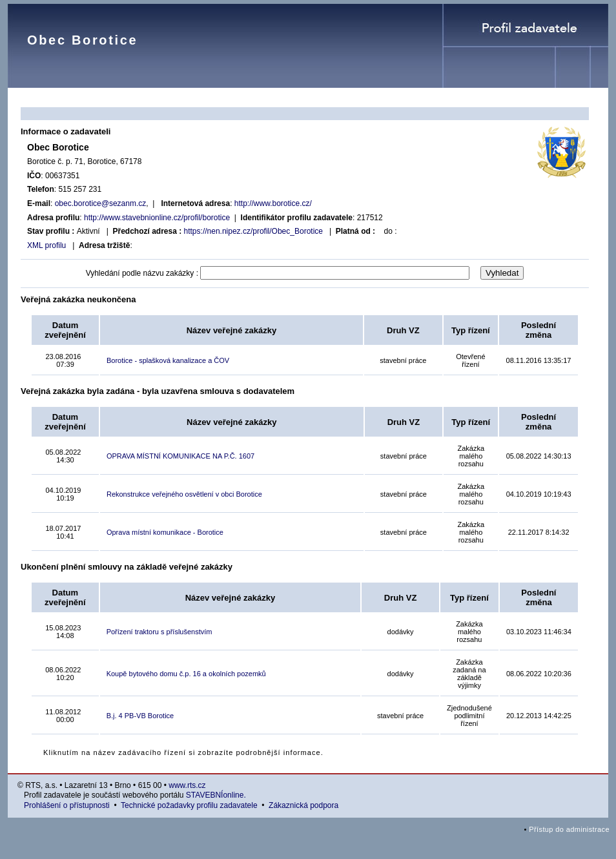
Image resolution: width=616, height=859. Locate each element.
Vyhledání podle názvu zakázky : (142, 273)
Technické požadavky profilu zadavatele (189, 805)
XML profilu (46, 245)
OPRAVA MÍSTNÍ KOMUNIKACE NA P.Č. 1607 (180, 456)
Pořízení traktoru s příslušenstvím (159, 632)
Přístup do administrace (569, 829)
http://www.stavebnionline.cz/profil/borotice (157, 218)
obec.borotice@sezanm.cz (101, 203)
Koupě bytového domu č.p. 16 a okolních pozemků (186, 674)
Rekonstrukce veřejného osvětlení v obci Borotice (184, 494)
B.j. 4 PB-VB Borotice (140, 716)
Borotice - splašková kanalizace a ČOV (168, 360)
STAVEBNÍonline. (216, 795)
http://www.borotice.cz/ (273, 203)
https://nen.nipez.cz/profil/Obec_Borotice (253, 231)
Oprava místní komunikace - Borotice (165, 532)
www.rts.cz (187, 785)
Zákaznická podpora (303, 805)
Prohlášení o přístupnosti (67, 805)
